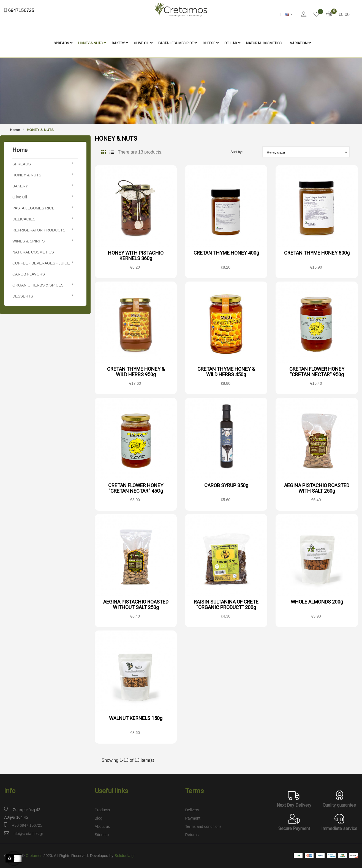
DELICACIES (24, 219)
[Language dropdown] (289, 14)
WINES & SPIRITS (28, 241)
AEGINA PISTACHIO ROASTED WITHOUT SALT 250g (136, 604)
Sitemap (102, 835)
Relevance (308, 152)
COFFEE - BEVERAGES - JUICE (41, 263)
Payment (193, 818)
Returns (192, 835)
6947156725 (21, 10)
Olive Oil (20, 197)
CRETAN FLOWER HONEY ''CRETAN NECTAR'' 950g (317, 372)
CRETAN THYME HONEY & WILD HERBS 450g (226, 372)
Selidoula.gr (125, 856)
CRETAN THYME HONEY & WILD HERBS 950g (136, 372)
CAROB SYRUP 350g (226, 485)
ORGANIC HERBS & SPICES (38, 285)
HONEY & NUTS (27, 175)
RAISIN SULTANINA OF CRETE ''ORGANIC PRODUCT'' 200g (226, 604)
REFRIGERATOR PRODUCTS (39, 230)
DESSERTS (23, 296)
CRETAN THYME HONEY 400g (226, 253)
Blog (99, 818)
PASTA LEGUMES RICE (33, 208)
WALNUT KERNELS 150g (136, 718)
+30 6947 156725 (27, 825)
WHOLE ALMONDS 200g (317, 602)
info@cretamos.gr (28, 834)
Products (102, 810)
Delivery (192, 810)
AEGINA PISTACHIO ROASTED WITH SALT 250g (317, 488)
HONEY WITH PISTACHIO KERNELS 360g (136, 256)
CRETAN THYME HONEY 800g (317, 253)
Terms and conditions (203, 826)
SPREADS (22, 164)
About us (102, 826)
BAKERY (20, 186)
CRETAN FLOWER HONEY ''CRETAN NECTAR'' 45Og (136, 488)
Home (20, 150)
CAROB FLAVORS (29, 274)
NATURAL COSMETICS (33, 252)
